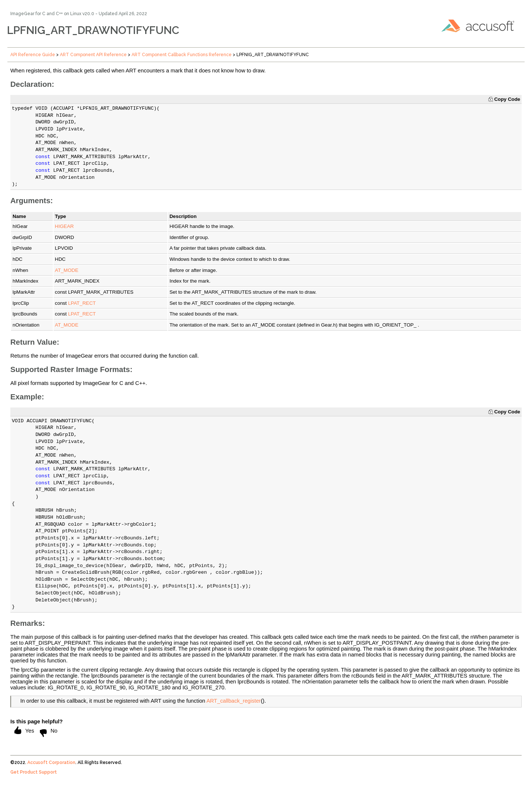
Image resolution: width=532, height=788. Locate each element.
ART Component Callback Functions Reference (182, 55)
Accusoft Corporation (51, 763)
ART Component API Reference (93, 55)
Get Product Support (34, 772)
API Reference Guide (33, 55)
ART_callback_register (234, 701)
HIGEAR (64, 226)
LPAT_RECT (82, 303)
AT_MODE (67, 270)
